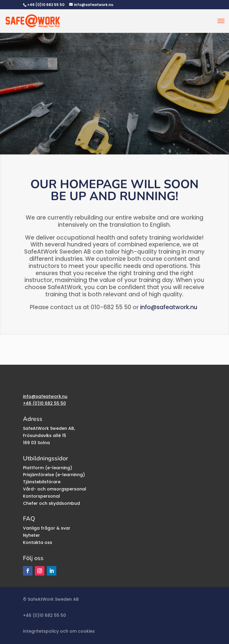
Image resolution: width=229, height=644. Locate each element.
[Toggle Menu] (221, 21)
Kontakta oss (38, 542)
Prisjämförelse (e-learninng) (54, 475)
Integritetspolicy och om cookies (59, 631)
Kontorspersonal (41, 496)
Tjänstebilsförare (42, 482)
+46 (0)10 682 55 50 (46, 5)
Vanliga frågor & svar (47, 528)
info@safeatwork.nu (169, 307)
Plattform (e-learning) (48, 468)
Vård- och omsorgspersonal (55, 489)
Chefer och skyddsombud (51, 503)
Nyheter (31, 535)
